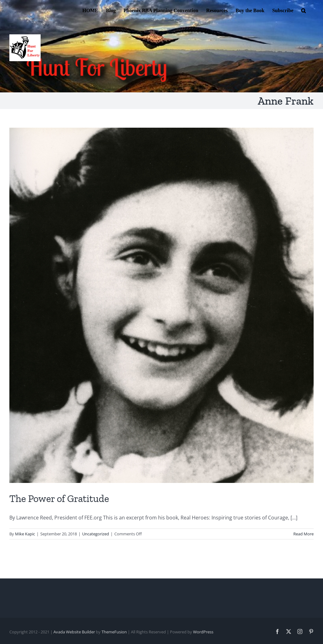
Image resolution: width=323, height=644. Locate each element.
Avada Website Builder (74, 632)
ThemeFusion (114, 632)
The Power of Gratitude (59, 499)
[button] (303, 10)
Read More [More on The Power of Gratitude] (303, 534)
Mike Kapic (25, 534)
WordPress (203, 632)
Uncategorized (96, 534)
